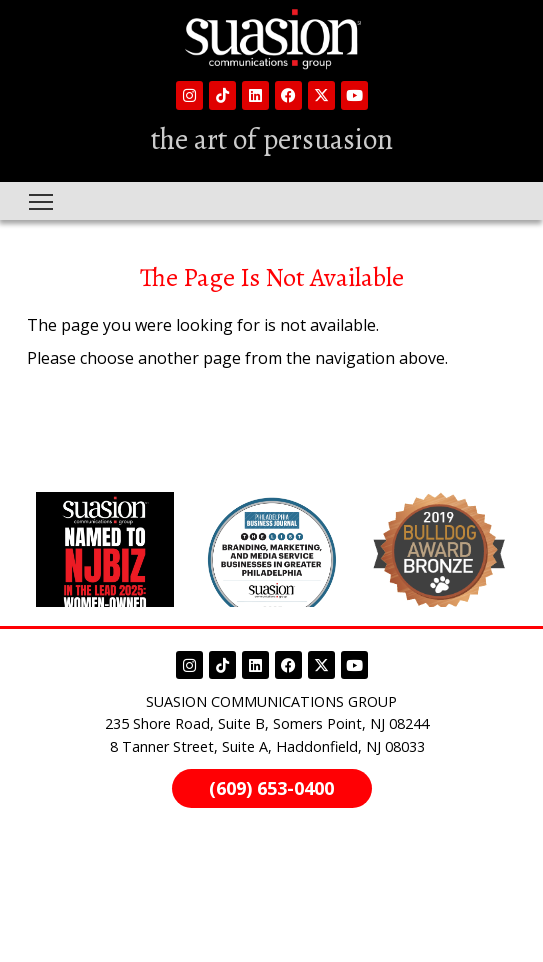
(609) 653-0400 (271, 788)
